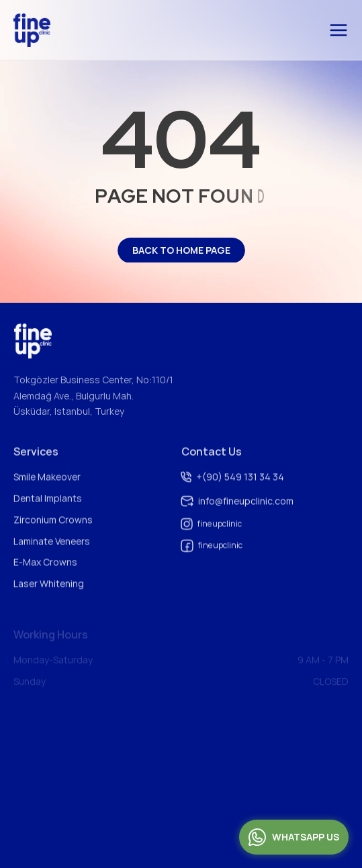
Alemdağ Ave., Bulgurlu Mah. (74, 397)
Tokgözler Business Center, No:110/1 (93, 381)
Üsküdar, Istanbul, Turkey (69, 413)
